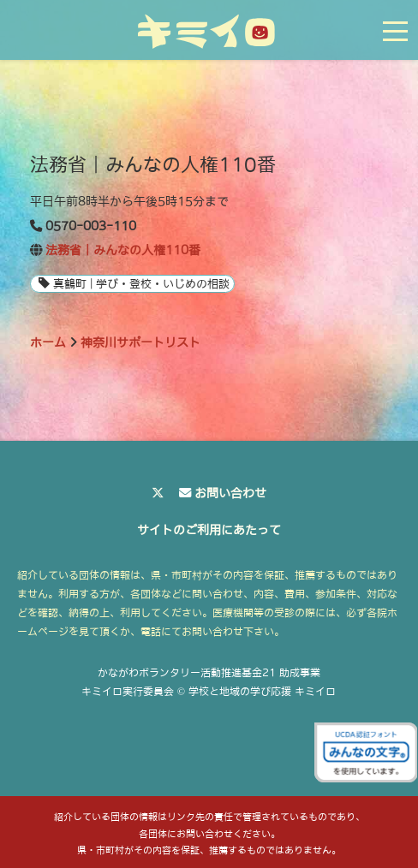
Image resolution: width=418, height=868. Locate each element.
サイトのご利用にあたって (209, 530)
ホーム (48, 342)
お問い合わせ (230, 493)
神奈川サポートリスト (140, 342)
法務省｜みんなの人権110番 (123, 250)
